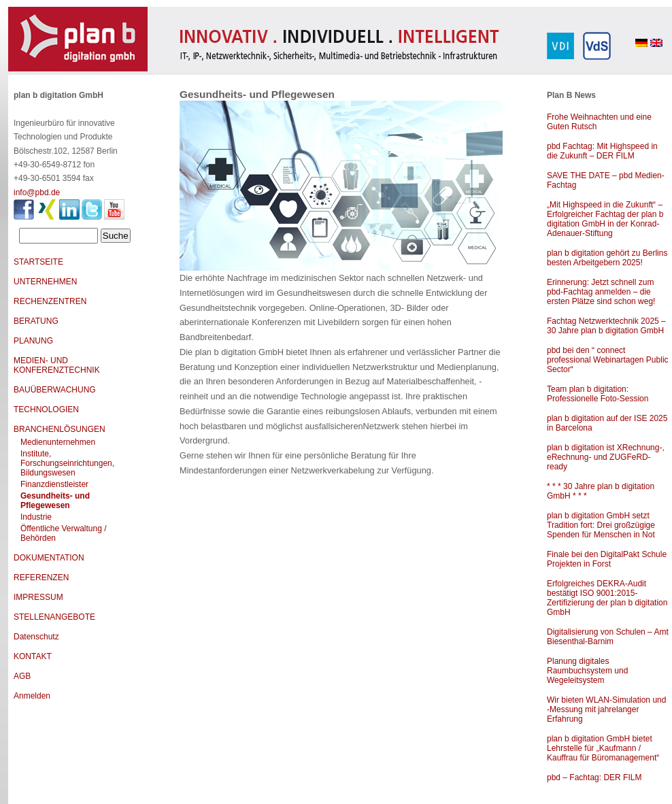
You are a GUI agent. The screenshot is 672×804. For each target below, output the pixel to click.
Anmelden (32, 696)
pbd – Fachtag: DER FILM (594, 777)
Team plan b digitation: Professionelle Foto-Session (598, 394)
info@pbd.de (37, 192)
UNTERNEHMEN (45, 282)
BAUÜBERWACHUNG (55, 390)
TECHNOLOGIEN (46, 409)
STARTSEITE (38, 262)
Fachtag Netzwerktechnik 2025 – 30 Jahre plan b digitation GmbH (606, 326)
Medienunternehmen (58, 442)
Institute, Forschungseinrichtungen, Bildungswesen (67, 463)
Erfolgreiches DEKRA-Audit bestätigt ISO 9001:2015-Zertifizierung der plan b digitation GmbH (607, 598)
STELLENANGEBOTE (54, 617)
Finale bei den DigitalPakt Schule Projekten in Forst (607, 559)
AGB (22, 676)
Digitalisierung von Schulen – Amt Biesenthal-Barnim (608, 637)
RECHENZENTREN (50, 301)
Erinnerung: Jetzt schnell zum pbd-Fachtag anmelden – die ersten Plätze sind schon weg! (601, 292)
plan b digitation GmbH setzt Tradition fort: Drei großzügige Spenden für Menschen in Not (601, 525)
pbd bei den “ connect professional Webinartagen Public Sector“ (608, 360)
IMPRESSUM (38, 597)
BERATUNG (36, 321)
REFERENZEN (41, 577)
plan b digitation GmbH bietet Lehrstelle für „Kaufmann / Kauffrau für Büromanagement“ (603, 748)
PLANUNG (33, 341)
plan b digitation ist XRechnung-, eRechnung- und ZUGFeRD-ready (606, 457)
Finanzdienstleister (54, 484)
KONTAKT (33, 656)
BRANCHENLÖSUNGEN (60, 429)
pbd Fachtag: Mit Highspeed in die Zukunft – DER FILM (602, 151)
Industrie (36, 517)
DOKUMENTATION (49, 558)
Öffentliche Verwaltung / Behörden (64, 533)
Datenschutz (36, 637)
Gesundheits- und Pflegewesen (55, 501)
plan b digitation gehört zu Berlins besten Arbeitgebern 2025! (607, 258)
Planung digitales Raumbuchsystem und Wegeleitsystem (587, 671)
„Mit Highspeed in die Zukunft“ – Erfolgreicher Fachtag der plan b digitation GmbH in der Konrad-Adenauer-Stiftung (605, 219)
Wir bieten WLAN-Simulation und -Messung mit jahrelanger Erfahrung (606, 709)
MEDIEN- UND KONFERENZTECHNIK (57, 365)
